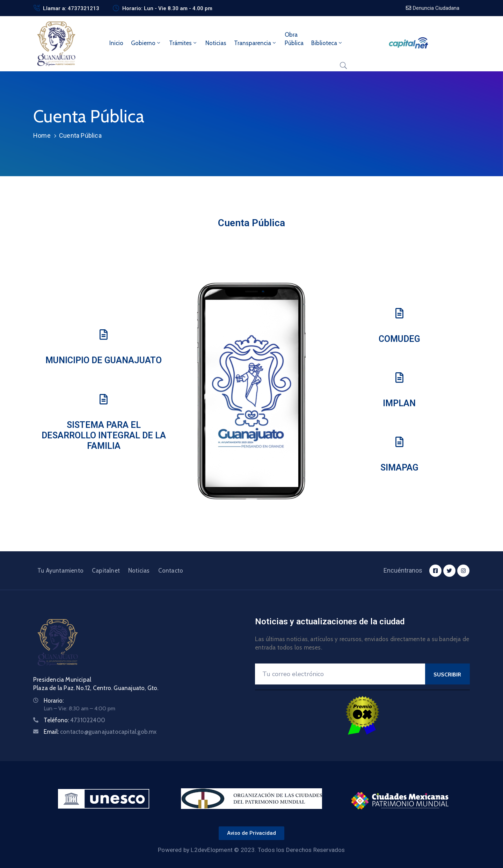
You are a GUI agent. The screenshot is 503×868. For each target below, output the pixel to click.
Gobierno (146, 43)
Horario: (54, 701)
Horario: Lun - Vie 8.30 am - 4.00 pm (167, 8)
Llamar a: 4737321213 (71, 8)
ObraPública (294, 39)
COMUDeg (399, 339)
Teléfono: (74, 720)
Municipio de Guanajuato (104, 360)
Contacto (171, 571)
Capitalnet (106, 571)
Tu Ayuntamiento (60, 571)
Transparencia (256, 43)
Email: (100, 732)
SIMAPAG (399, 468)
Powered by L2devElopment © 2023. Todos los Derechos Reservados (251, 850)
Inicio (116, 43)
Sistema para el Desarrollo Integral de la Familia (104, 436)
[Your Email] (340, 674)
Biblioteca (327, 43)
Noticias (216, 43)
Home (42, 135)
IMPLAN (399, 403)
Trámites (183, 43)
